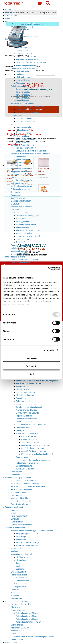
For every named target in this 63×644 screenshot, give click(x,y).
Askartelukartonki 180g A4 (27, 616)
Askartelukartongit (18, 610)
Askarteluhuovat (17, 631)
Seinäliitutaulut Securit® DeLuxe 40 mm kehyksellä (37, 380)
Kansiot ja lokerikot (18, 587)
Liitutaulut (15, 204)
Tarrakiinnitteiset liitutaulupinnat (29, 407)
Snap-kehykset (22, 457)
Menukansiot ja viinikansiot (27, 433)
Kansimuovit (21, 157)
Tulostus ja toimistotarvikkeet (17, 528)
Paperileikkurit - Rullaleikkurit (23, 489)
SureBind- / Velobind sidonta (22, 145)
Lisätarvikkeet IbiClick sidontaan (29, 113)
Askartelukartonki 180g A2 (27, 619)
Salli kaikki (32, 358)
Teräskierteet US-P (24, 133)
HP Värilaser (21, 560)
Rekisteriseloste (17, 33)
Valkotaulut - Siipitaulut (20, 183)
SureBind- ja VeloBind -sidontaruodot (31, 151)
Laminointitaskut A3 (24, 51)
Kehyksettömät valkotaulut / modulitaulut (27, 174)
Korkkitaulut (16, 192)
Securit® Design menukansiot (34, 451)
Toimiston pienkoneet (14, 507)
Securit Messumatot (24, 466)
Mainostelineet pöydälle (26, 392)
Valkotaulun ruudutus (25, 233)
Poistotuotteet (11, 643)
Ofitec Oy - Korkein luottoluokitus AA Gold (28, 24)
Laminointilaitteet (18, 42)
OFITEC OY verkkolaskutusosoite (25, 36)
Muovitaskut (16, 590)
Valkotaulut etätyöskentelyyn (28, 542)
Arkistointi (15, 595)
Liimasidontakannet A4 (25, 121)
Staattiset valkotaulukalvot (21, 201)
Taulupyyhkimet (22, 221)
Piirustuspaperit (17, 607)
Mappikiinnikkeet (23, 163)
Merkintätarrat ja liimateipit (21, 554)
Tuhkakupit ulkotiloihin (25, 469)
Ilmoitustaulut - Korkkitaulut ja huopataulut (33, 460)
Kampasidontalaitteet (25, 127)
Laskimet (14, 510)
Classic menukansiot (30, 439)
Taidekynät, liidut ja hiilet (21, 604)
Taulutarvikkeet (17, 210)
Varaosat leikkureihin (19, 498)
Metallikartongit (17, 625)
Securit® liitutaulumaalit (26, 398)
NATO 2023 (10, 12)
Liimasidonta (16, 115)
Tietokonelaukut (23, 578)
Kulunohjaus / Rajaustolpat (27, 463)
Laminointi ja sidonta (14, 39)
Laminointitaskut (17, 45)
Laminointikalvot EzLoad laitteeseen (31, 62)
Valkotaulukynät (22, 213)
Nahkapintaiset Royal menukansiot (36, 445)
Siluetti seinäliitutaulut (25, 395)
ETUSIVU (9, 10)
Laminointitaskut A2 (24, 48)
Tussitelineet (21, 219)
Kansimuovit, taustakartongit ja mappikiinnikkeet (30, 154)
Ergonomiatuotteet (18, 572)
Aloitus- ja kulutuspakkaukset (28, 230)
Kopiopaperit (16, 548)
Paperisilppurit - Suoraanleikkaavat (25, 484)
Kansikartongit (22, 160)
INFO (8, 18)
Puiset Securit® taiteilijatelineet (29, 383)
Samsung (20, 569)
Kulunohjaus (21, 539)
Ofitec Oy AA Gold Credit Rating (24, 27)
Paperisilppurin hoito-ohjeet (22, 501)
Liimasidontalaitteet (24, 118)
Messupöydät (16, 472)
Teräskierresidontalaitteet (26, 89)
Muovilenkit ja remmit (25, 80)
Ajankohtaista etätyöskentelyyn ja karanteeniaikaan (32, 531)
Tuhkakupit (15, 475)
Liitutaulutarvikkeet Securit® (28, 413)
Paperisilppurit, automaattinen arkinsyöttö (28, 486)
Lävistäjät (15, 519)
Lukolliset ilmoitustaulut (20, 263)
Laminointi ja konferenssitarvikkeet (25, 68)
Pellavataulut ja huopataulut (22, 189)
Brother (19, 566)
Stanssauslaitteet (23, 83)
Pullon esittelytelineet (25, 401)
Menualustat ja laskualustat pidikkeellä (37, 454)
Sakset (14, 634)
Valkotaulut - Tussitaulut (20, 168)
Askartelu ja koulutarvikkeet (17, 601)
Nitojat (13, 513)
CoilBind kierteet (23, 142)
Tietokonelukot (22, 584)
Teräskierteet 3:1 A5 (24, 95)
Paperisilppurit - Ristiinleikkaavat (24, 481)
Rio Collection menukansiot (33, 448)
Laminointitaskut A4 (24, 54)
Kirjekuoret (15, 551)
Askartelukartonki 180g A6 (27, 613)
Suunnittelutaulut (18, 198)
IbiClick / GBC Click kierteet (27, 110)
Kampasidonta (17, 124)
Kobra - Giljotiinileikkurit (20, 492)
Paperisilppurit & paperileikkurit (18, 478)
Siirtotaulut (15, 177)
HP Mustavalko (22, 557)
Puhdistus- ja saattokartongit (28, 65)
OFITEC (9, 21)
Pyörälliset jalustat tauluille (22, 180)
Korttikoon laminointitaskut (27, 60)
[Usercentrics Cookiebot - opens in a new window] (48, 268)
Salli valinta (32, 366)
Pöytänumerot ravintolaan (27, 419)
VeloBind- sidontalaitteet (26, 148)
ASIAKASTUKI (11, 15)
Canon (19, 563)
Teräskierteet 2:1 (23, 98)
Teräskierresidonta (18, 86)
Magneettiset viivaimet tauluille (29, 236)
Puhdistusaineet (23, 227)
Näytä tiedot (49, 350)
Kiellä (31, 374)
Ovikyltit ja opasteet (24, 422)
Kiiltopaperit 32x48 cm (20, 628)
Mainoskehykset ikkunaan (27, 410)
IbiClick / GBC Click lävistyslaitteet (30, 107)
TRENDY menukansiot (31, 442)
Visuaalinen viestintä (14, 166)
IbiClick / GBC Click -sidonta (22, 104)
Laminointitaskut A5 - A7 (26, 57)
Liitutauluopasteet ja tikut (26, 404)
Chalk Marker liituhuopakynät (28, 216)
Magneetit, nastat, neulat (26, 224)
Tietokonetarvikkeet (19, 575)
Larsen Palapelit (17, 640)
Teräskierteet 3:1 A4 (24, 92)
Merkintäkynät (16, 598)
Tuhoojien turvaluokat (19, 504)
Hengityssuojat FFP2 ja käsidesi (29, 534)
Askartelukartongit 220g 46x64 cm (30, 622)
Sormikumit (15, 592)
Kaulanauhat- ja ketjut (25, 74)
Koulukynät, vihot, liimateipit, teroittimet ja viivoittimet (32, 637)
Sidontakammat (22, 130)
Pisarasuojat (16, 195)
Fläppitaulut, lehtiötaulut (20, 171)
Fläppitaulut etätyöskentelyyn (28, 545)
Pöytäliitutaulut (22, 386)
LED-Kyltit (20, 431)
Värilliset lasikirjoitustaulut (21, 186)
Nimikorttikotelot (23, 71)
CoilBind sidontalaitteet (25, 139)
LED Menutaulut (23, 428)
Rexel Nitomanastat (19, 516)
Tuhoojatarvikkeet (18, 495)
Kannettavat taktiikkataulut (21, 207)
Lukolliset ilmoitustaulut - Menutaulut (31, 425)
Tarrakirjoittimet (17, 522)
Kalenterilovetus (23, 101)
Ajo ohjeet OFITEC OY (20, 30)
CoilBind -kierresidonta (20, 136)
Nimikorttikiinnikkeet (24, 77)
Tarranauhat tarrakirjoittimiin (22, 525)
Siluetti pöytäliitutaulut (25, 389)
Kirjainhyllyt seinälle (24, 416)
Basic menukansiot (29, 436)
